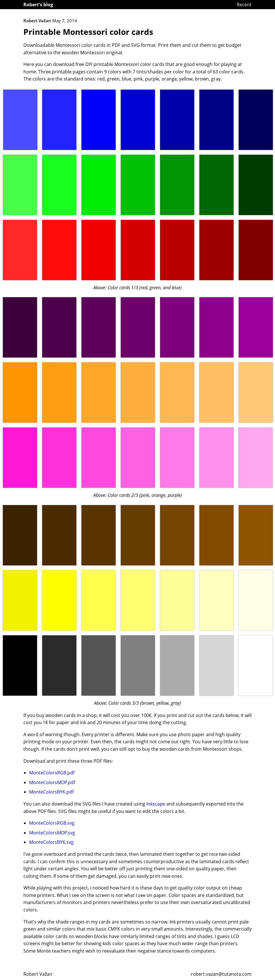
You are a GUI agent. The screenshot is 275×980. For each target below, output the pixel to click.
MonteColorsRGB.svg (52, 823)
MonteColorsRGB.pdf (52, 773)
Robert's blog (38, 5)
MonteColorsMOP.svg (52, 833)
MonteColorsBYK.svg (51, 842)
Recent (244, 5)
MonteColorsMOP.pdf (52, 782)
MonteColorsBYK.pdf (51, 792)
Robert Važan (38, 974)
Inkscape (156, 804)
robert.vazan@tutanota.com (221, 974)
